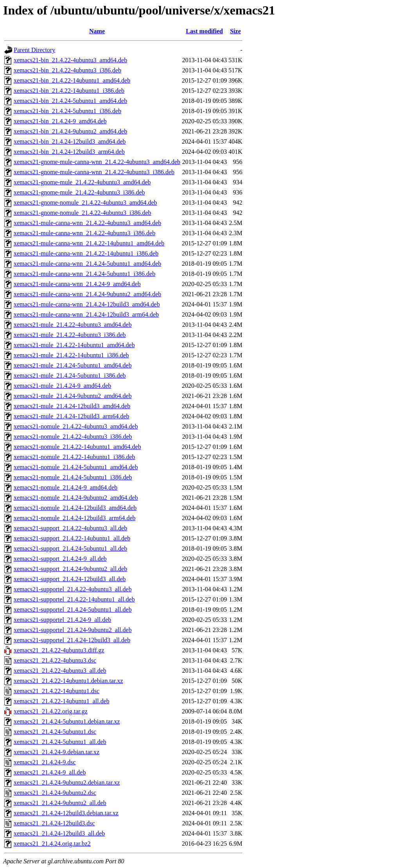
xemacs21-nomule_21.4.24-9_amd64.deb (66, 487)
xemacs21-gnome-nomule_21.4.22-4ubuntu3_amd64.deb (85, 203)
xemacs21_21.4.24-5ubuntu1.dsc (55, 732)
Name (97, 31)
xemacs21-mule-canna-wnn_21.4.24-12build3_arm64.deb (86, 314)
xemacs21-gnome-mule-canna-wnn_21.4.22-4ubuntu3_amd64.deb (97, 162)
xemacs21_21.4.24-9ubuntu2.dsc (55, 793)
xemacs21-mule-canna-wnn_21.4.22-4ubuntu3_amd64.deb (87, 223)
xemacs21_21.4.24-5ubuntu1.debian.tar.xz (67, 721)
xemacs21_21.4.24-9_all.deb (50, 772)
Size (235, 31)
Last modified (204, 31)
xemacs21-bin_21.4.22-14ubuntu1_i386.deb (69, 91)
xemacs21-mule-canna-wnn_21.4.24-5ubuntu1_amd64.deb (87, 264)
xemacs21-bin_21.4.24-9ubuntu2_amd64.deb (70, 131)
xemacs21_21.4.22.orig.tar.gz (51, 711)
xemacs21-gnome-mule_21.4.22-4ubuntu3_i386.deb (79, 192)
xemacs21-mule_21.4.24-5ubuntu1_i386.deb (70, 375)
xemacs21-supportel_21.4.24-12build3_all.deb (72, 640)
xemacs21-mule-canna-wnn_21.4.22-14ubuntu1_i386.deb (86, 253)
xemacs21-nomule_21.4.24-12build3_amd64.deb (75, 508)
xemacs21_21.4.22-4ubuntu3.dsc (55, 660)
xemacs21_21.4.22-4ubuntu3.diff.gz (59, 650)
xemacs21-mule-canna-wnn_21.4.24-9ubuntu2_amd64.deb (87, 294)
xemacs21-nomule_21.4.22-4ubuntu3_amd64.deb (76, 426)
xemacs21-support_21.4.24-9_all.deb (60, 559)
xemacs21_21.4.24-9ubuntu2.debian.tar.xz (67, 782)
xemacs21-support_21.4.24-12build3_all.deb (70, 579)
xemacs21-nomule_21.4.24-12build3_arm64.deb (75, 518)
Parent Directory (34, 50)
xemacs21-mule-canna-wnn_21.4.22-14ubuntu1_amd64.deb (89, 243)
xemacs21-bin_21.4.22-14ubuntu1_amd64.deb (72, 80)
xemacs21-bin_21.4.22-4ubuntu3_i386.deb (67, 70)
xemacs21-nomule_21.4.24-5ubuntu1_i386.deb (73, 477)
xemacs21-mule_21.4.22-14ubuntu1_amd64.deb (74, 345)
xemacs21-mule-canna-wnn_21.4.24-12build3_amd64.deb (87, 304)
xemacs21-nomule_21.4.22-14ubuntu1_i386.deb (74, 457)
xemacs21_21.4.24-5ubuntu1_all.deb (60, 742)
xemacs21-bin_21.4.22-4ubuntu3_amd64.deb (70, 60)
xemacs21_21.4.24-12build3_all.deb (59, 833)
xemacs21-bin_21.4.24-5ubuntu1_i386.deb (67, 111)
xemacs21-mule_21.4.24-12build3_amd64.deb (72, 406)
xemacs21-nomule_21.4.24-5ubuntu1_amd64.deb (76, 467)
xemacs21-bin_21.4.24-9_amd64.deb (60, 121)
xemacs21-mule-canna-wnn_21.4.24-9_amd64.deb (77, 284)
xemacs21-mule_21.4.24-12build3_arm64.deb (72, 416)
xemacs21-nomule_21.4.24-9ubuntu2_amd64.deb (76, 498)
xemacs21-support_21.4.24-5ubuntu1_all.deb (70, 548)
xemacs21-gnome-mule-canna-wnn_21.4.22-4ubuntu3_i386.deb (94, 172)
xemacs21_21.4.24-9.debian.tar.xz (57, 752)
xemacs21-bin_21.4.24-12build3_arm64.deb (69, 152)
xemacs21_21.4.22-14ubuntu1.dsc (57, 691)
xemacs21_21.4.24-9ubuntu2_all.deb (60, 803)
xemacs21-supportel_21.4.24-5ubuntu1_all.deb (73, 610)
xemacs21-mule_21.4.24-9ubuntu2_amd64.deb (73, 396)
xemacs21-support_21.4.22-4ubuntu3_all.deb (70, 528)
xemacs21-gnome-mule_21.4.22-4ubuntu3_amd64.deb (82, 182)
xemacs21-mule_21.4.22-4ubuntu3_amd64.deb (73, 325)
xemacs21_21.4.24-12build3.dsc (54, 823)
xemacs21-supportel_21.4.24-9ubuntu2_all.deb (73, 630)
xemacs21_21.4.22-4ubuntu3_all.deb (60, 671)
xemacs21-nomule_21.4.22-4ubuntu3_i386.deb (73, 437)
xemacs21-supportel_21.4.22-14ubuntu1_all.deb (74, 599)
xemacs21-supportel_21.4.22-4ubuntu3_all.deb (73, 589)
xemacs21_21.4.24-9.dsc (45, 762)
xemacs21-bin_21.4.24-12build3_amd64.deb (70, 141)
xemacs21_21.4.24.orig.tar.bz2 (52, 844)
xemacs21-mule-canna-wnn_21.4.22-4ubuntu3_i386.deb (84, 233)
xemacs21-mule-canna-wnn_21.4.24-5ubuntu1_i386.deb (84, 274)
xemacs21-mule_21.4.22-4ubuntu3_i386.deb (70, 335)
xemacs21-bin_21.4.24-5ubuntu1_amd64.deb (70, 101)
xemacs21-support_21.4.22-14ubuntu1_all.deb (72, 538)
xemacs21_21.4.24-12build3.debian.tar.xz (66, 813)
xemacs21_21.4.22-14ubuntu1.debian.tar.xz (68, 681)
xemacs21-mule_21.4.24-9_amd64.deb (62, 386)
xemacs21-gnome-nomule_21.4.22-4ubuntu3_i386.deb (83, 213)
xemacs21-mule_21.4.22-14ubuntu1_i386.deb (71, 355)
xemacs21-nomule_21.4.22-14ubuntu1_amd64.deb (77, 447)
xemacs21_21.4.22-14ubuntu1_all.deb (62, 701)
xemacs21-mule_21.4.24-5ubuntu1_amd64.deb (73, 365)
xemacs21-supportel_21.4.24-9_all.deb (62, 620)
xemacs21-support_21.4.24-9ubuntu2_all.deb (70, 569)
